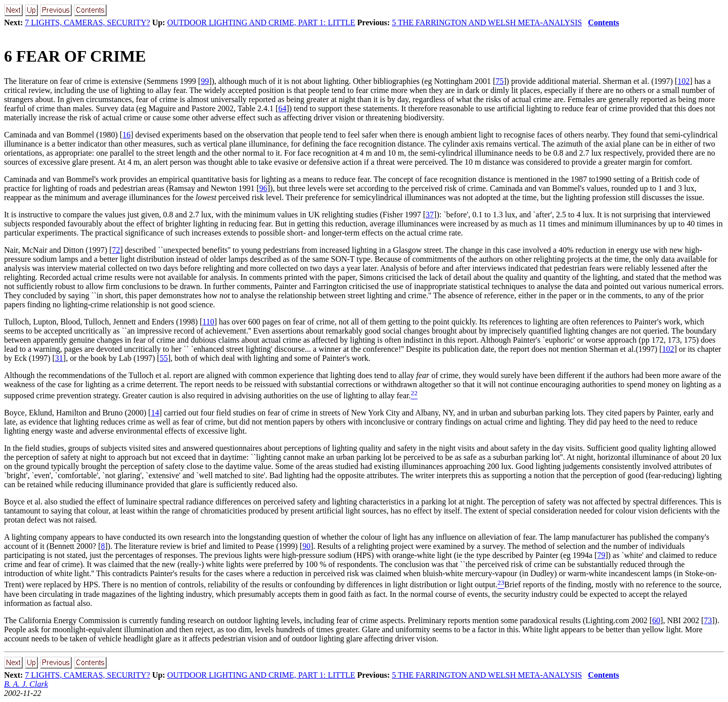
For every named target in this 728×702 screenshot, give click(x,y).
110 (208, 322)
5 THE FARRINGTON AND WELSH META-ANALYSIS (487, 22)
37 (430, 215)
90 (306, 546)
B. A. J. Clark (26, 684)
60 (656, 620)
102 (684, 81)
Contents (603, 22)
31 (59, 358)
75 (499, 81)
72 (116, 250)
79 (601, 555)
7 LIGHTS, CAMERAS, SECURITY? (87, 22)
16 (126, 135)
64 (282, 108)
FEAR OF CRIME (75, 56)
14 (155, 413)
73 (708, 620)
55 (164, 358)
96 (263, 188)
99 (205, 81)
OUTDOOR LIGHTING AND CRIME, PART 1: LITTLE (261, 22)
